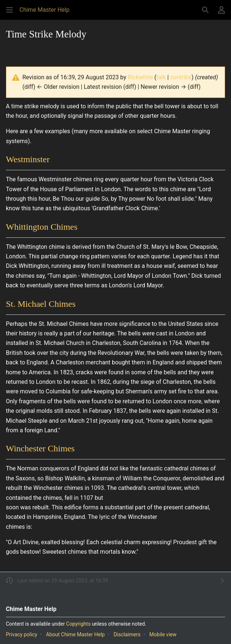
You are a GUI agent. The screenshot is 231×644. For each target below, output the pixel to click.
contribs (181, 77)
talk (161, 77)
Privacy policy (21, 634)
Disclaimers (127, 634)
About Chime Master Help (76, 634)
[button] (10, 10)
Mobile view (163, 634)
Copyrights (78, 624)
